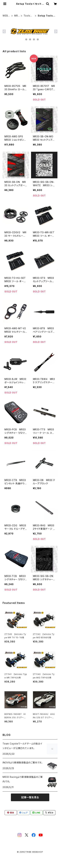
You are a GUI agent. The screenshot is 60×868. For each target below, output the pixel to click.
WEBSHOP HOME (6, 16)
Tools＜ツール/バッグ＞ (29, 16)
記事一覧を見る (30, 797)
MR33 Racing (17, 16)
